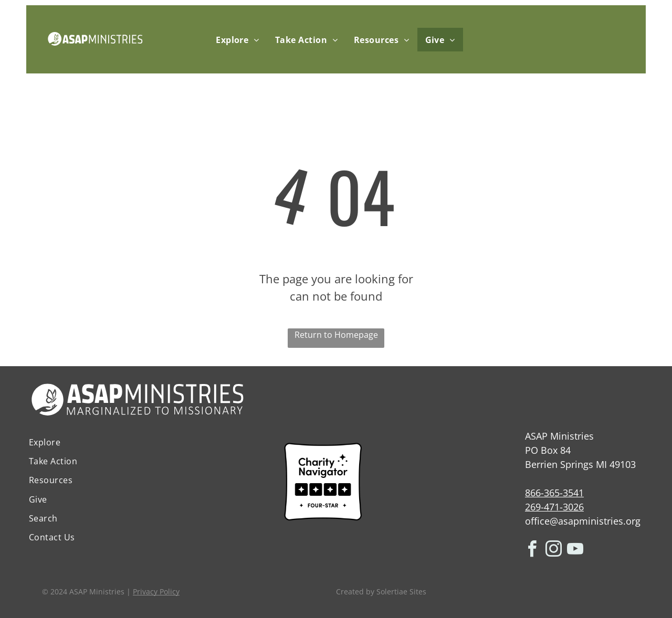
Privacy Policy (156, 592)
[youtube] (575, 551)
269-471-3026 (554, 507)
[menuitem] (238, 40)
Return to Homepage (336, 335)
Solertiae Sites (401, 592)
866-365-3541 (554, 493)
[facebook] (532, 551)
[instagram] (554, 551)
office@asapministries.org (583, 521)
